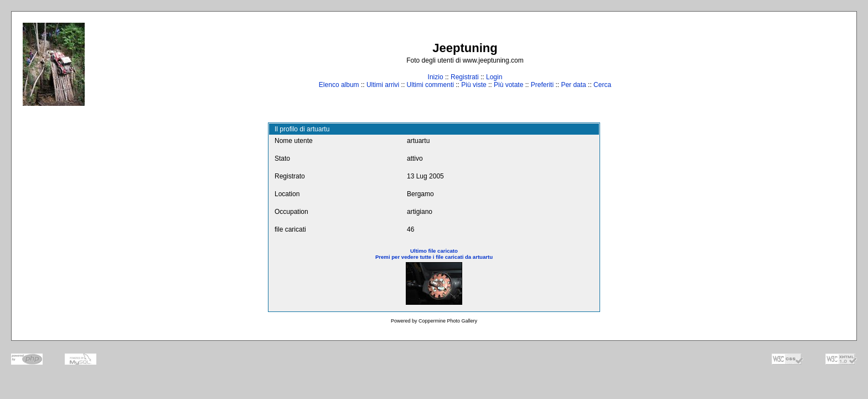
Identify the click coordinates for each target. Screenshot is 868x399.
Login (494, 77)
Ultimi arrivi (383, 85)
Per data (573, 85)
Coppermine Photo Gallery (448, 321)
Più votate (508, 85)
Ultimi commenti (430, 85)
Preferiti (542, 85)
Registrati (465, 77)
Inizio (436, 77)
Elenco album (339, 85)
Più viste (474, 85)
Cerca (602, 85)
